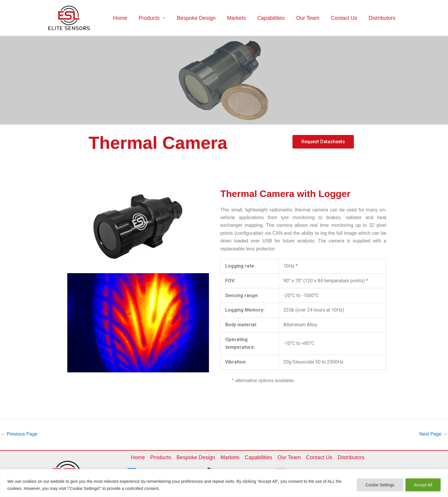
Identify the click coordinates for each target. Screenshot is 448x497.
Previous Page (19, 434)
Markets (240, 18)
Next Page (433, 434)
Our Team (310, 18)
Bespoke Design (201, 18)
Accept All (423, 485)
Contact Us (345, 18)
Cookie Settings (380, 485)
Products (154, 18)
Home (126, 18)
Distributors (382, 18)
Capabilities (274, 18)
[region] (224, 483)
